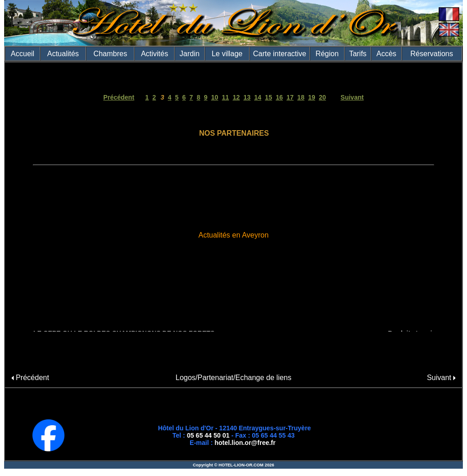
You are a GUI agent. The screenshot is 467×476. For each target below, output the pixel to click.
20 (323, 97)
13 (247, 97)
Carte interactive (280, 54)
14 (258, 97)
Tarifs (358, 54)
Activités (154, 54)
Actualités (63, 54)
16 (279, 97)
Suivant (352, 97)
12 (236, 97)
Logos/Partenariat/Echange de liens (233, 378)
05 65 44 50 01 (208, 435)
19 (312, 97)
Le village (227, 54)
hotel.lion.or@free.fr (245, 443)
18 (301, 97)
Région (327, 54)
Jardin (190, 54)
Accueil (23, 54)
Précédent (119, 97)
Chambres (110, 54)
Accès (387, 54)
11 (226, 97)
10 (215, 97)
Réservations (432, 54)
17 (290, 97)
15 (269, 97)
